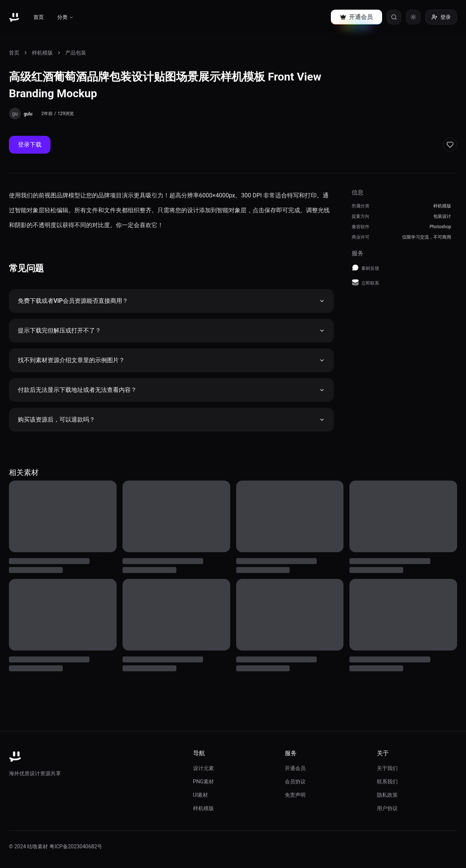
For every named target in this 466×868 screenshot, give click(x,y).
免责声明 (295, 795)
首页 (39, 17)
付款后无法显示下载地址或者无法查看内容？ (171, 390)
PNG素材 (203, 782)
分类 (65, 17)
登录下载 (30, 145)
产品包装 (76, 53)
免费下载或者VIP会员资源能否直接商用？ (171, 301)
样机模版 (42, 53)
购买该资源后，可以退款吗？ (171, 420)
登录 (441, 17)
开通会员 (295, 768)
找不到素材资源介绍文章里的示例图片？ (171, 360)
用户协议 (387, 808)
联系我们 (387, 782)
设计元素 (203, 768)
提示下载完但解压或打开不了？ (171, 330)
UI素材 (201, 795)
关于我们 (387, 768)
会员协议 (295, 782)
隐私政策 (387, 795)
